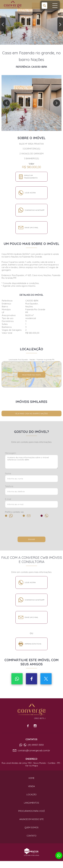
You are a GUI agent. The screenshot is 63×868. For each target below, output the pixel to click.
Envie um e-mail (31, 228)
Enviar (31, 539)
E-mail (8, 499)
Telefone (9, 486)
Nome (8, 473)
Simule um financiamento (31, 177)
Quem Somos (31, 827)
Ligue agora (30, 193)
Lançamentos (31, 803)
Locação (31, 795)
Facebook (31, 679)
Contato (31, 836)
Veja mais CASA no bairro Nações (31, 413)
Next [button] (60, 24)
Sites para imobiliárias (31, 855)
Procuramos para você (31, 811)
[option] (31, 22)
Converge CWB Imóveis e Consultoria (31, 709)
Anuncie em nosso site (31, 819)
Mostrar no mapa (31, 375)
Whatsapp (17, 679)
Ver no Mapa (31, 766)
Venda (31, 786)
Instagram (35, 726)
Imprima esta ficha (33, 644)
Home (31, 778)
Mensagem (11, 453)
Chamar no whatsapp (34, 210)
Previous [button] (3, 24)
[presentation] (31, 528)
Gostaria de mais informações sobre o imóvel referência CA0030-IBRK (31, 462)
